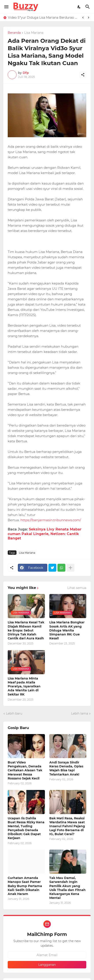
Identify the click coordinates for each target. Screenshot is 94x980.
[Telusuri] (88, 7)
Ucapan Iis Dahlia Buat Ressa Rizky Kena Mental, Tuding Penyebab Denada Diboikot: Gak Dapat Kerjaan (26, 828)
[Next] (88, 18)
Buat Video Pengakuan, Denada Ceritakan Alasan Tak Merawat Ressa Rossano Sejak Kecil (25, 770)
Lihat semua (77, 588)
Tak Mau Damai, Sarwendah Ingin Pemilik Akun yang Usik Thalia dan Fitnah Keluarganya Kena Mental (67, 888)
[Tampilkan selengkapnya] (70, 568)
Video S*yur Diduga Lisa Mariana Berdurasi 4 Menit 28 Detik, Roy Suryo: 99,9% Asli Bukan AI (43, 18)
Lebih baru (14, 713)
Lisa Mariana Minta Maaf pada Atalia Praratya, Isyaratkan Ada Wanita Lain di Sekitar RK (24, 686)
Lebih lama (80, 713)
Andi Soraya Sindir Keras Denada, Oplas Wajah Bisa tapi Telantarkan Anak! (66, 768)
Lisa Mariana (34, 33)
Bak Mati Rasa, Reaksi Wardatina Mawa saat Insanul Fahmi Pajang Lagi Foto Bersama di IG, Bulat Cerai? (67, 826)
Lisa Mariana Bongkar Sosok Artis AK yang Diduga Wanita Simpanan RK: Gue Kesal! (67, 630)
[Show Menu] (6, 7)
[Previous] (83, 18)
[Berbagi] (83, 75)
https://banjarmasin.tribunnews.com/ (51, 520)
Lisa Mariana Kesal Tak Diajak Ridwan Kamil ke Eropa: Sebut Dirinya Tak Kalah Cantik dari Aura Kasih (26, 630)
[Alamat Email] (47, 955)
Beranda (14, 33)
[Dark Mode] (79, 7)
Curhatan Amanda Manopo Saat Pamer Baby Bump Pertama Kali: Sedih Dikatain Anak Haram (25, 886)
